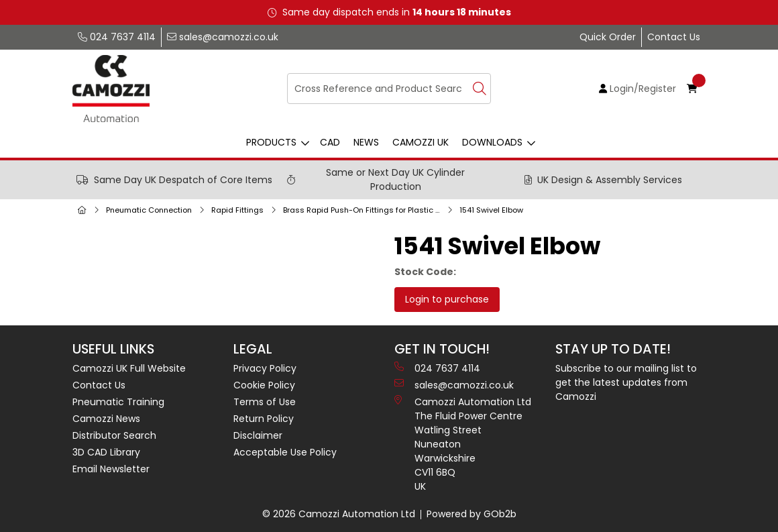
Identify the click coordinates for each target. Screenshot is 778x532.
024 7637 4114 (117, 37)
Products (271, 142)
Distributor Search (114, 435)
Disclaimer (258, 435)
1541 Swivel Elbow (491, 210)
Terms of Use (265, 402)
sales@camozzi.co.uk (223, 37)
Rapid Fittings (237, 210)
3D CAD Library (106, 452)
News (366, 142)
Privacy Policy (265, 368)
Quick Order (608, 37)
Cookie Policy (264, 385)
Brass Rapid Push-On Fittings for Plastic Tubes (364, 210)
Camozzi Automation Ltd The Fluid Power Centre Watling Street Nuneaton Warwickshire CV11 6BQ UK (463, 444)
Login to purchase (447, 299)
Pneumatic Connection (149, 210)
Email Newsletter (111, 469)
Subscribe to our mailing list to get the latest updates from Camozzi (626, 382)
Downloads (492, 142)
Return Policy (264, 419)
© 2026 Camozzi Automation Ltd (339, 514)
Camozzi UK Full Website (129, 368)
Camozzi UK (421, 142)
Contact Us (674, 37)
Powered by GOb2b (471, 514)
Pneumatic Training (118, 402)
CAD (330, 142)
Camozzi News (106, 419)
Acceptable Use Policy (285, 452)
